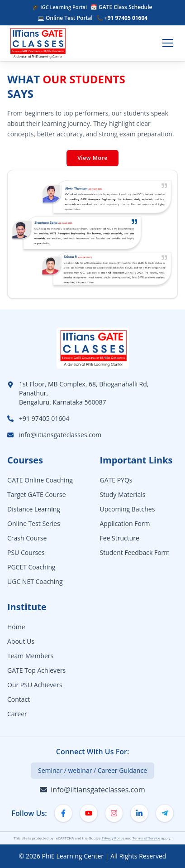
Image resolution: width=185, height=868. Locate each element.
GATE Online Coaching (40, 480)
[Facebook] (63, 813)
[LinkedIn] (139, 813)
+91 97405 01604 (44, 418)
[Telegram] (165, 813)
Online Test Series (34, 523)
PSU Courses (26, 552)
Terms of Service (147, 838)
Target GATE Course (37, 494)
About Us (21, 641)
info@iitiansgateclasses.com (60, 435)
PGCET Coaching (31, 567)
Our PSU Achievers (35, 685)
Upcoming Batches (128, 509)
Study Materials (123, 494)
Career (17, 714)
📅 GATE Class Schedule (121, 7)
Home (16, 627)
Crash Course (27, 538)
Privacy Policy (113, 838)
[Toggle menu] (168, 43)
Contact (19, 699)
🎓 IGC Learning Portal (60, 7)
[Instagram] (114, 813)
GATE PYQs (116, 480)
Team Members (30, 656)
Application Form (125, 523)
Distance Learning (34, 509)
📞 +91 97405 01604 (122, 18)
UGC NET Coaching (35, 581)
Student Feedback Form (135, 552)
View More (92, 158)
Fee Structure (120, 538)
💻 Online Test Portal (65, 18)
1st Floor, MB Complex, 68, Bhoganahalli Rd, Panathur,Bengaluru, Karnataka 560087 (84, 393)
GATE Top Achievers (36, 670)
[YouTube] (89, 813)
